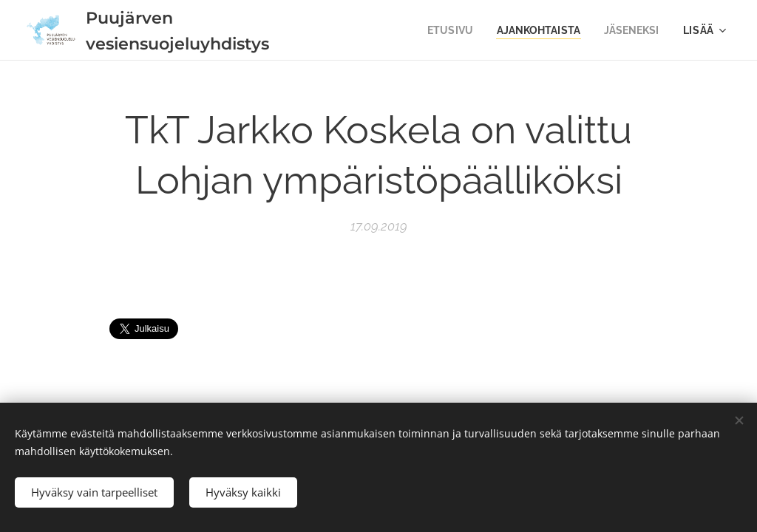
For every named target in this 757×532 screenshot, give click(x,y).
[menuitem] (442, 30)
